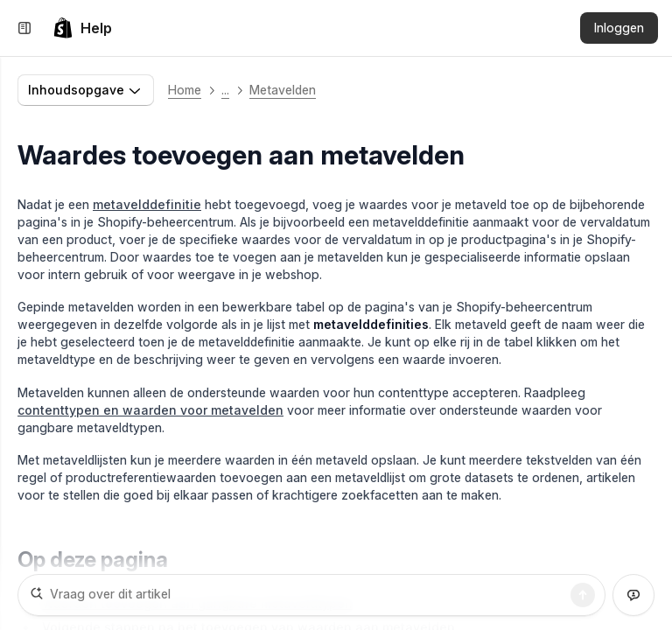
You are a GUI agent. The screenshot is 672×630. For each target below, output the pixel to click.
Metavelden (283, 90)
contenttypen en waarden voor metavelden (150, 410)
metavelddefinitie (147, 204)
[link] (82, 28)
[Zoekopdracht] (583, 595)
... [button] (225, 90)
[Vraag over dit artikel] (311, 595)
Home (185, 90)
